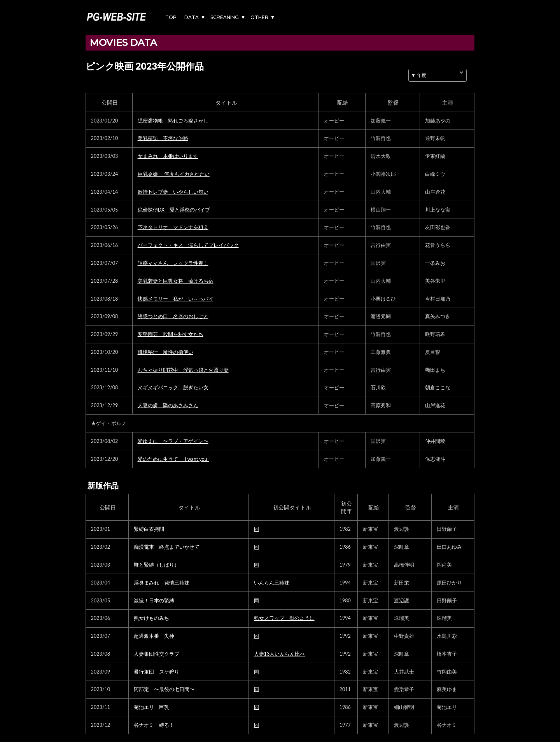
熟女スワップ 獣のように (284, 618)
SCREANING (225, 17)
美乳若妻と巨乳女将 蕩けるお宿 (176, 281)
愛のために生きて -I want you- (173, 459)
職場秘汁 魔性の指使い (165, 352)
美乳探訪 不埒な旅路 (163, 138)
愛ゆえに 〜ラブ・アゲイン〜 (173, 441)
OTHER (259, 17)
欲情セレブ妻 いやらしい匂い (173, 192)
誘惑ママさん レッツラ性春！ (173, 263)
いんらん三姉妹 (272, 583)
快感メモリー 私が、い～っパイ (176, 299)
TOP (171, 17)
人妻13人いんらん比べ (280, 654)
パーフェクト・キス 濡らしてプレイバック (188, 245)
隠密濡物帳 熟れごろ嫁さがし (173, 121)
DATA (192, 17)
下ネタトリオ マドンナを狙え (173, 227)
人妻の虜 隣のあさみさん (168, 405)
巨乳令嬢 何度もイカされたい (174, 174)
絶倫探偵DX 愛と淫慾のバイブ (174, 210)
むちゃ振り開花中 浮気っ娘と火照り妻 (183, 370)
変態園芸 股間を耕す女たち (171, 334)
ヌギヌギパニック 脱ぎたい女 (173, 388)
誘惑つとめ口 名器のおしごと (173, 316)
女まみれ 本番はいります (168, 156)
